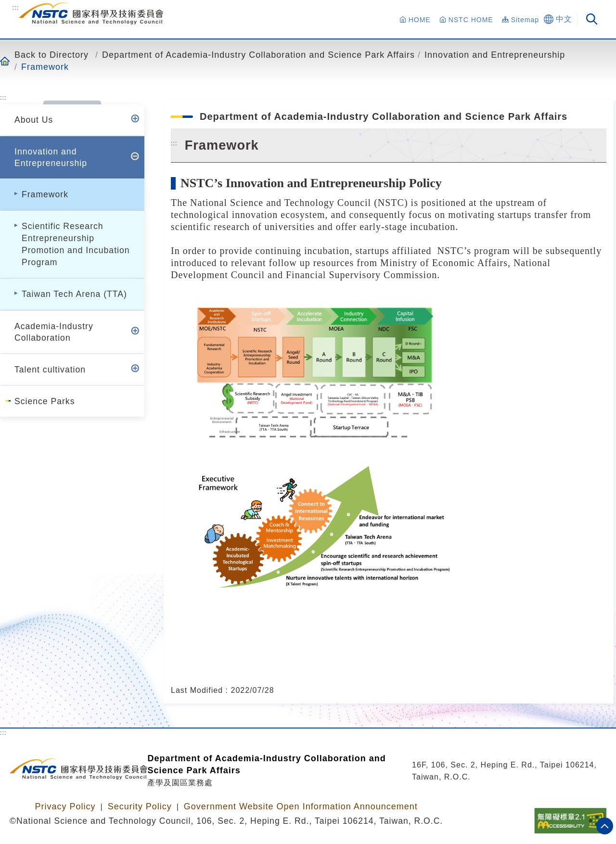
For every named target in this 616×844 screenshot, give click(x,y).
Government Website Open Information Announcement (301, 806)
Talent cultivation (50, 370)
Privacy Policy (65, 806)
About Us (34, 120)
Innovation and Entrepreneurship (495, 55)
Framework (45, 67)
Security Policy (140, 806)
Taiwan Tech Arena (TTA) (74, 294)
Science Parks (45, 401)
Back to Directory (51, 55)
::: (16, 7)
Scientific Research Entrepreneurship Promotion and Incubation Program (76, 244)
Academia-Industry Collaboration (54, 332)
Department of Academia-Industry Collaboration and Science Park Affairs (258, 55)
